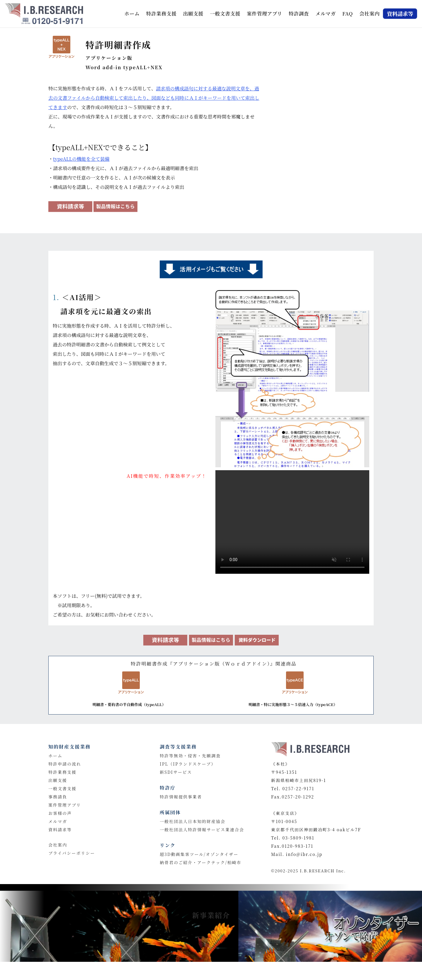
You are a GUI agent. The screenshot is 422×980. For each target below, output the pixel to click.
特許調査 (299, 13)
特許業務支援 (161, 13)
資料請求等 (60, 830)
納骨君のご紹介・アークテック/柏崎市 (201, 862)
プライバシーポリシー (72, 853)
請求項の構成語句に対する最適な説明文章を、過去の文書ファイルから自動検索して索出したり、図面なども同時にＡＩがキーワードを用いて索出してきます (154, 98)
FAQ (348, 13)
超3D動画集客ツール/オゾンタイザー (199, 854)
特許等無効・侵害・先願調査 (190, 756)
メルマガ (326, 13)
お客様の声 (60, 813)
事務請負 (58, 797)
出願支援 (193, 13)
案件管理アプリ (264, 13)
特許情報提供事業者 (181, 797)
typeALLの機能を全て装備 (81, 159)
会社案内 (369, 13)
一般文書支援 (225, 13)
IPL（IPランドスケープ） (188, 764)
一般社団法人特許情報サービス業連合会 (202, 830)
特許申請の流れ (65, 764)
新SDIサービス (176, 772)
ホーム (133, 13)
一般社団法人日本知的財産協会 (193, 821)
